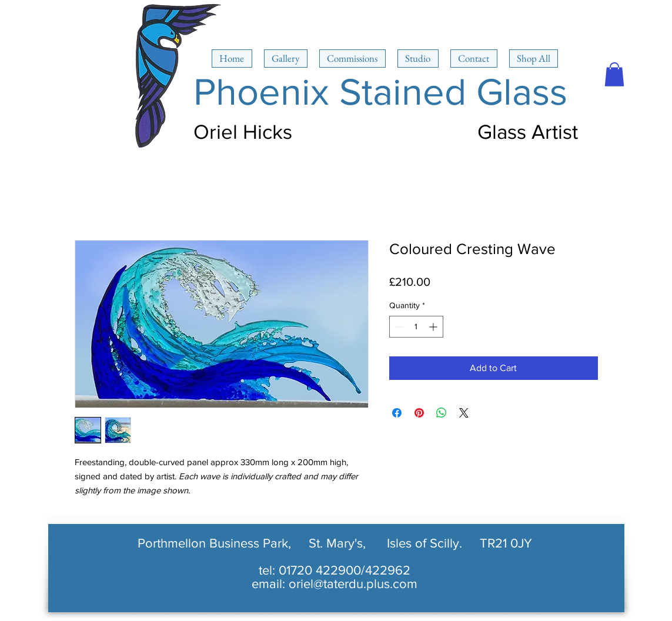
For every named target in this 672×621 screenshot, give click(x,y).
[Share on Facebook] (397, 413)
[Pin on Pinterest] (419, 413)
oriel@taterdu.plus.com (353, 584)
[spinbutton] (416, 327)
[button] (614, 74)
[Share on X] (464, 413)
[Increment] (434, 327)
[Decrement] (398, 327)
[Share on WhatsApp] (442, 413)
